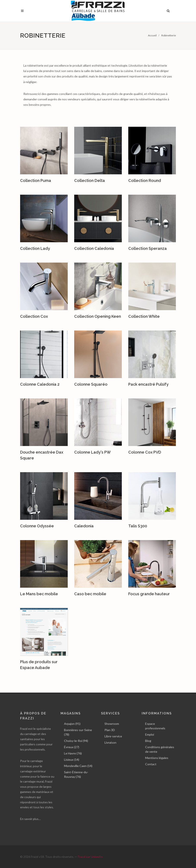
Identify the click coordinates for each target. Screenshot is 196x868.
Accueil (152, 35)
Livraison (110, 742)
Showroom (112, 724)
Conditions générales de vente (160, 749)
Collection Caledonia (94, 248)
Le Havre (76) (73, 753)
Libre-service (113, 736)
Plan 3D (110, 730)
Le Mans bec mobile (39, 594)
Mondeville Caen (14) (78, 766)
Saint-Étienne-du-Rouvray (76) (76, 774)
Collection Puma (36, 180)
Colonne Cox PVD (145, 452)
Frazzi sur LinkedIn (90, 857)
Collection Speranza (148, 248)
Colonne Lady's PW (92, 452)
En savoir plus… (30, 819)
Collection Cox (34, 316)
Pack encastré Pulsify (148, 384)
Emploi (150, 734)
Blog (148, 741)
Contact (151, 764)
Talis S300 (138, 526)
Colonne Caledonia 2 (40, 384)
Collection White (144, 316)
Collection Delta (90, 180)
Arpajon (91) (72, 724)
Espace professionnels (155, 726)
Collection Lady (35, 248)
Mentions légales (157, 758)
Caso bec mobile (90, 594)
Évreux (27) (72, 747)
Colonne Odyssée (37, 526)
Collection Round (145, 180)
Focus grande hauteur (149, 594)
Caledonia (84, 526)
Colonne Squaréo (91, 384)
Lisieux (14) (72, 760)
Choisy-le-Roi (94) (76, 741)
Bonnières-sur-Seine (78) (78, 732)
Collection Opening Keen (98, 316)
